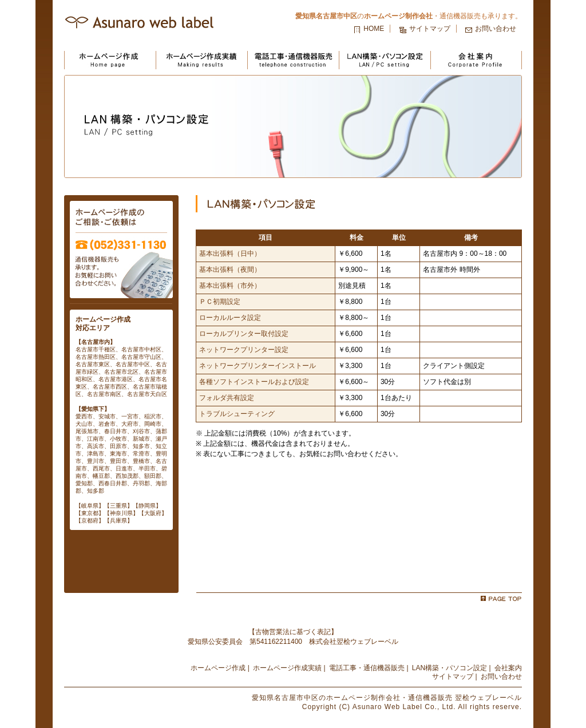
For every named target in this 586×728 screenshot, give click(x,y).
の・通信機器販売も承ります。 (409, 16)
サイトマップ (430, 29)
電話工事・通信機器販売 (367, 668)
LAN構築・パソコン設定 (450, 668)
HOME (374, 29)
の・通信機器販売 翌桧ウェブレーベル (387, 698)
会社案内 (508, 668)
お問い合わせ (496, 29)
